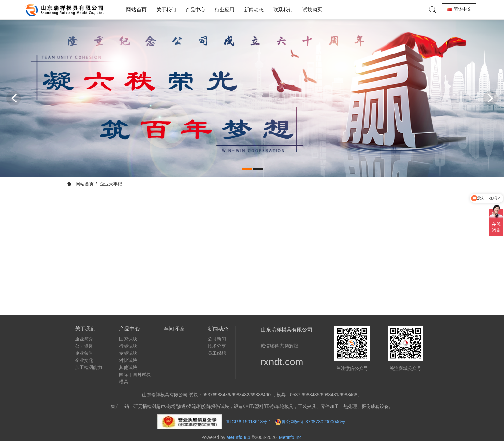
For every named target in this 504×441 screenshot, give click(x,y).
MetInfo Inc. (291, 437)
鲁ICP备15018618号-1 (249, 422)
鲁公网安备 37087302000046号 (314, 422)
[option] (252, 98)
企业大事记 (111, 184)
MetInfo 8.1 (238, 437)
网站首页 (136, 10)
